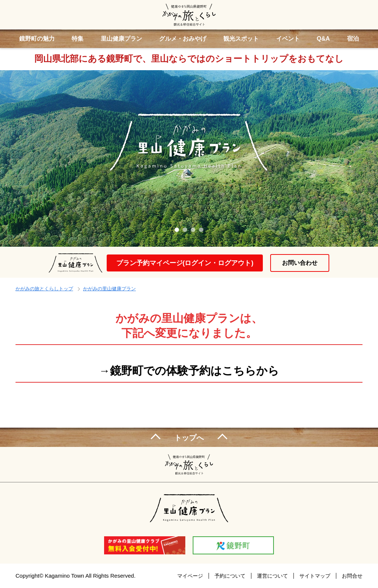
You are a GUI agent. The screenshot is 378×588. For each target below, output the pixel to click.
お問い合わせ (300, 263)
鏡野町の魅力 (37, 39)
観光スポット (241, 39)
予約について (230, 576)
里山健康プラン (121, 39)
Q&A (323, 39)
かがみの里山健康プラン (109, 289)
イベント (288, 39)
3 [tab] (193, 230)
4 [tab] (201, 230)
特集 (78, 39)
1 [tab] (177, 230)
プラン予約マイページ (185, 263)
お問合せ (352, 576)
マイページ (190, 576)
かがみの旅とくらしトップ (44, 289)
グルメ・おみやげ (183, 39)
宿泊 (353, 39)
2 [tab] (185, 230)
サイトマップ (315, 576)
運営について (272, 576)
